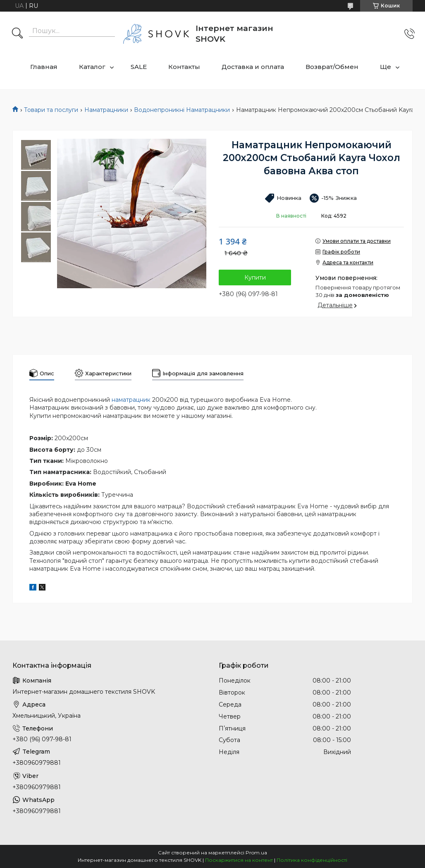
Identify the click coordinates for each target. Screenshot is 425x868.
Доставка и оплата (253, 67)
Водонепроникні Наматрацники (182, 110)
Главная (44, 67)
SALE (139, 67)
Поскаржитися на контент (239, 860)
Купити (255, 277)
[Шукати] (17, 34)
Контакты (184, 67)
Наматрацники (106, 110)
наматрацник (131, 400)
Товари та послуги (51, 110)
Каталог (92, 67)
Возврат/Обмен (332, 67)
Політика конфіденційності (312, 860)
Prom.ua (256, 853)
